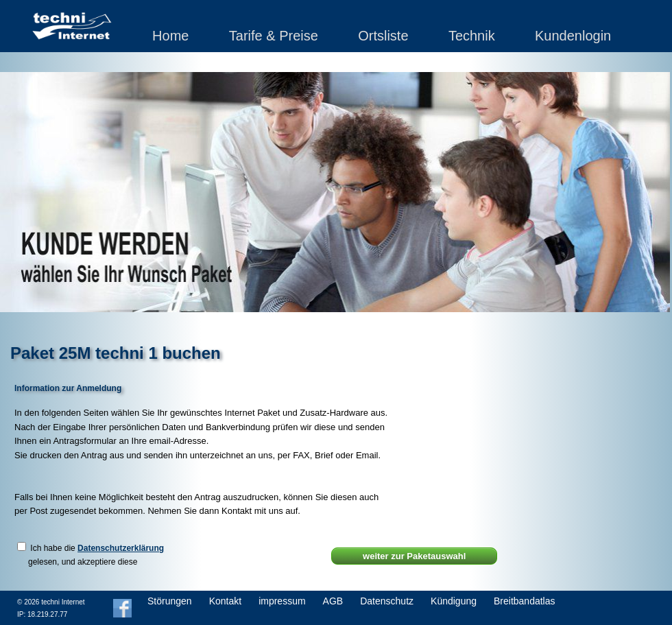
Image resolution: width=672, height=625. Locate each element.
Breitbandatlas (525, 601)
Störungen (170, 601)
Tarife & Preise (274, 36)
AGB (333, 601)
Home (170, 36)
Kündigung (454, 601)
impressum (282, 601)
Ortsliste (383, 36)
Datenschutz (387, 601)
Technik (472, 36)
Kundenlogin (573, 36)
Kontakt (225, 601)
